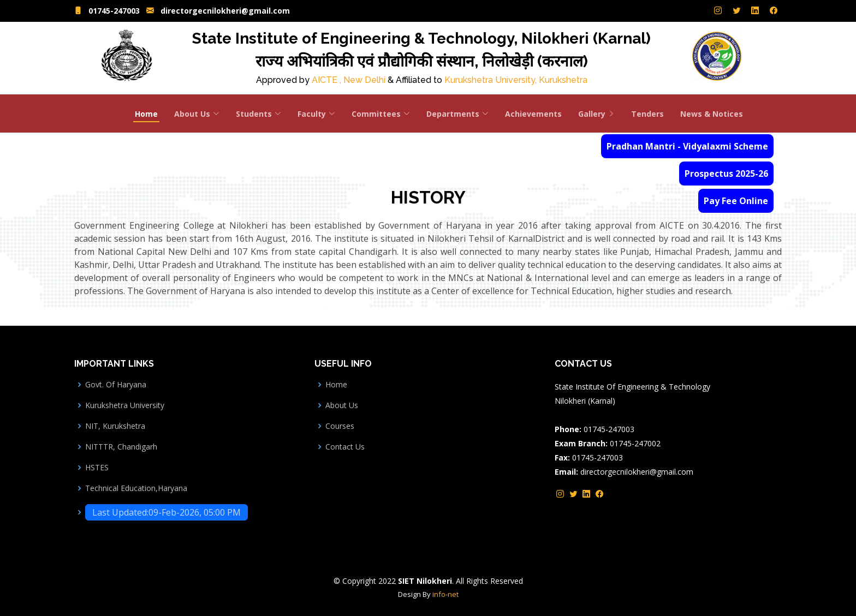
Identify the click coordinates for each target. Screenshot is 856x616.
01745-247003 (114, 11)
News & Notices (712, 114)
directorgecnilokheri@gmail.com (225, 11)
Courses (340, 426)
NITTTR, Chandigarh (121, 447)
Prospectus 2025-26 (726, 174)
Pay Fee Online (736, 201)
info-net (445, 594)
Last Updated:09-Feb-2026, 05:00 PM (167, 512)
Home (146, 114)
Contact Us (345, 447)
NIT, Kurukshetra (115, 426)
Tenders (647, 114)
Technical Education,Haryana (136, 488)
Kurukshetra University (125, 405)
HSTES (97, 468)
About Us (342, 405)
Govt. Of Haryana (116, 385)
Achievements (533, 114)
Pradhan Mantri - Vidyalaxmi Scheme (687, 146)
